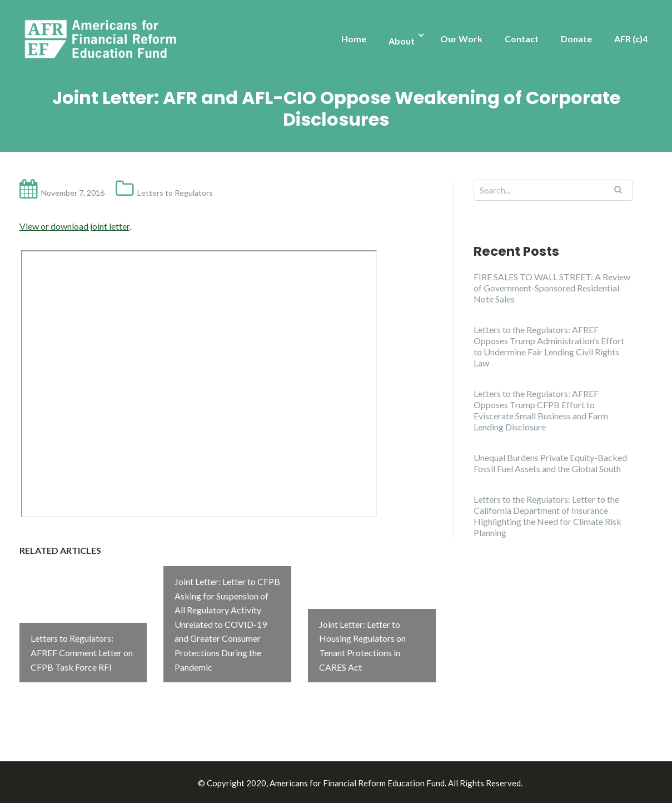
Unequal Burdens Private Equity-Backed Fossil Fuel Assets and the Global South (550, 463)
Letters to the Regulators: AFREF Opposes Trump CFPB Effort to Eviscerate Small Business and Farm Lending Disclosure (541, 410)
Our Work (461, 39)
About (402, 41)
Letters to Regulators (175, 193)
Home (354, 39)
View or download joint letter (74, 226)
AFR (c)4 (631, 39)
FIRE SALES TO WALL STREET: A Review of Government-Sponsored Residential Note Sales (552, 288)
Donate (576, 39)
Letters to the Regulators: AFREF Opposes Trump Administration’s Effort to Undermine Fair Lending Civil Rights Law (549, 346)
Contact (522, 39)
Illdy (187, 781)
